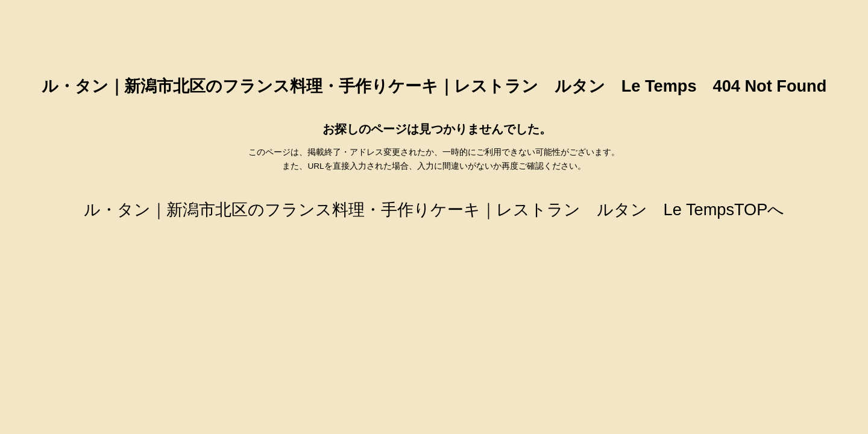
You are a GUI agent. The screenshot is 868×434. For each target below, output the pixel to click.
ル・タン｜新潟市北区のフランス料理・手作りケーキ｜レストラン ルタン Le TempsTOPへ (434, 209)
